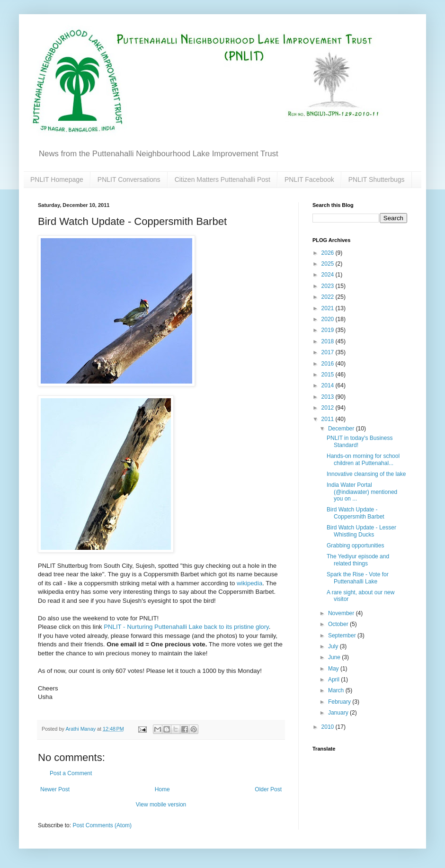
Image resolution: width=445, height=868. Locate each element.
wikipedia (249, 583)
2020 (329, 319)
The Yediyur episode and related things (358, 560)
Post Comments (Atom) (102, 825)
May (334, 669)
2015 (329, 375)
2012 (329, 408)
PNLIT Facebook (309, 179)
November (342, 613)
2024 (329, 275)
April (334, 680)
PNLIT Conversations (129, 179)
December (342, 429)
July (334, 646)
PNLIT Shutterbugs (377, 179)
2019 (329, 330)
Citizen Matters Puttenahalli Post (222, 179)
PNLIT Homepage (57, 179)
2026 (329, 253)
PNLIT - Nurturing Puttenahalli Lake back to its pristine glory (186, 627)
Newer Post (55, 789)
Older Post (268, 789)
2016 (329, 364)
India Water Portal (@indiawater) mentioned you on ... (362, 492)
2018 (329, 341)
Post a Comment (71, 773)
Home (162, 789)
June (335, 657)
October (339, 624)
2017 (329, 352)
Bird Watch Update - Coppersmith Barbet (356, 513)
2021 (329, 308)
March (337, 690)
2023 (329, 286)
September (343, 635)
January (339, 713)
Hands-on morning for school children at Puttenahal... (363, 459)
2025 (329, 264)
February (340, 702)
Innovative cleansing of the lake (366, 474)
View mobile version (161, 805)
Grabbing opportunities (355, 546)
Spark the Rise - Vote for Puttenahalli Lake (358, 578)
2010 (329, 727)
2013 (329, 397)
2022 (329, 297)
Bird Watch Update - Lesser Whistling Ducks (361, 531)
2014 (329, 385)
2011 (329, 419)
